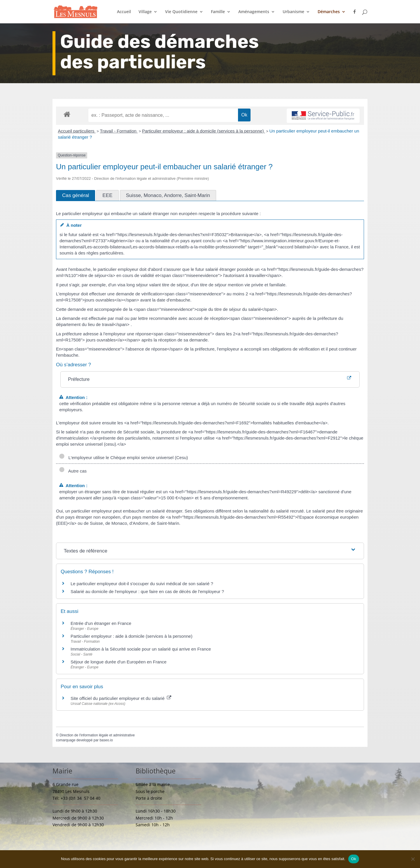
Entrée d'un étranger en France (101, 623)
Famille (218, 12)
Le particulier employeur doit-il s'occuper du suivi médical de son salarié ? (142, 584)
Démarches (329, 12)
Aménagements (254, 12)
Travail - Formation (119, 131)
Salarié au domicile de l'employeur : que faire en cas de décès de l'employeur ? (147, 591)
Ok (354, 859)
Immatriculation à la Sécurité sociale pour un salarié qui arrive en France (141, 649)
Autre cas (73, 471)
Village (145, 12)
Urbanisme (293, 12)
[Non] (413, 859)
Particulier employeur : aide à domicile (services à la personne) (204, 131)
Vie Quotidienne (181, 12)
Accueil (124, 12)
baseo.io (106, 740)
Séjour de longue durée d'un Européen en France (119, 662)
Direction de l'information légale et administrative (97, 735)
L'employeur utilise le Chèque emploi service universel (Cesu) (123, 457)
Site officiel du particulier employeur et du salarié (121, 698)
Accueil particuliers (77, 131)
